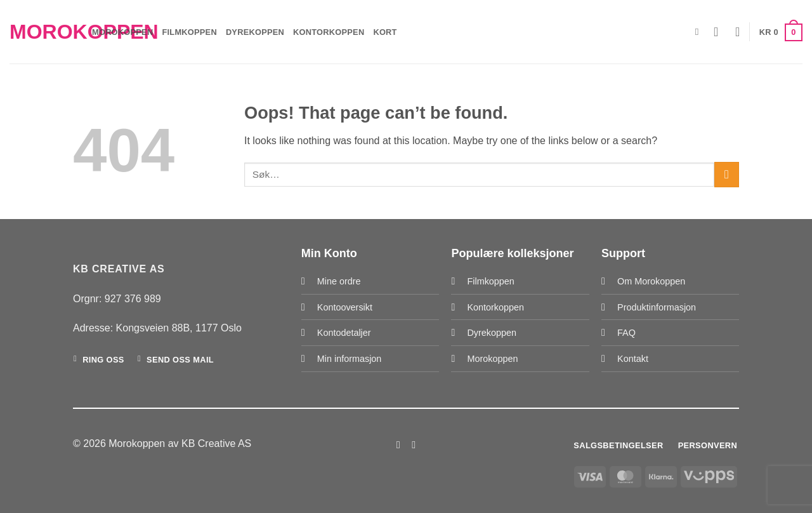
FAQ (626, 333)
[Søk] (700, 32)
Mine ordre (339, 281)
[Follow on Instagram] (414, 444)
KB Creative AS (216, 443)
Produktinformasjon (657, 307)
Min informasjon (350, 359)
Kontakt (633, 359)
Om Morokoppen (651, 281)
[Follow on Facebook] (398, 444)
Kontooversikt (345, 307)
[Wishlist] (738, 32)
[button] (720, 32)
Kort (385, 32)
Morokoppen (41, 32)
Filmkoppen (189, 32)
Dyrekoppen (255, 32)
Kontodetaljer (344, 333)
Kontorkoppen (329, 32)
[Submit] (727, 174)
